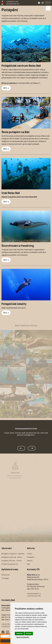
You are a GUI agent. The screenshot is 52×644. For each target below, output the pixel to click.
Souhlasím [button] (19, 633)
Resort (30, 561)
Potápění (31, 557)
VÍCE (5, 88)
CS (48, 3)
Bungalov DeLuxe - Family (12, 561)
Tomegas (5, 578)
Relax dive (6, 575)
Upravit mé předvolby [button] (23, 637)
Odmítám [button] (29, 633)
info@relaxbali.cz (34, 594)
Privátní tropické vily (10, 564)
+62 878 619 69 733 (12, 4)
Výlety (30, 554)
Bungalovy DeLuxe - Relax (12, 557)
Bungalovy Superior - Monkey (13, 554)
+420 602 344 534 (12, 2)
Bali (28, 564)
